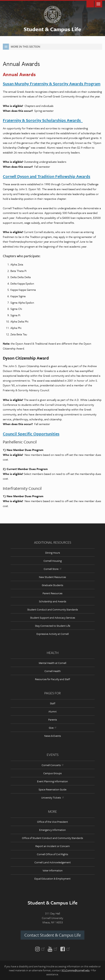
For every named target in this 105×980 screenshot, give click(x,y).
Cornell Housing (53, 561)
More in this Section (21, 47)
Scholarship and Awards (53, 601)
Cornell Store (52, 569)
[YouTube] (52, 949)
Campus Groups (52, 773)
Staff (53, 703)
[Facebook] (64, 949)
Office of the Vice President (52, 822)
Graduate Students (52, 585)
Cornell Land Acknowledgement (53, 862)
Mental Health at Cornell (52, 663)
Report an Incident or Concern (53, 846)
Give (52, 728)
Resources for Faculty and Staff (52, 679)
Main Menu (98, 4)
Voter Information (53, 870)
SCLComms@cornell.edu (77, 970)
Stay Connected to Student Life (53, 626)
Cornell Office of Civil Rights (52, 854)
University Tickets (52, 798)
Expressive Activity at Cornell (53, 634)
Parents (53, 720)
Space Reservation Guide (52, 789)
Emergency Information (52, 830)
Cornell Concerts (52, 765)
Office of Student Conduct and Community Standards (52, 838)
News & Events (53, 736)
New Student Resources (52, 577)
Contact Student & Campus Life (53, 935)
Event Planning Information (52, 781)
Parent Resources (52, 593)
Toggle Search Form (90, 4)
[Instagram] (41, 949)
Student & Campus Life (52, 29)
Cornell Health (53, 671)
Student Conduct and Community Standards (53, 609)
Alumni (52, 711)
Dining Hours (53, 553)
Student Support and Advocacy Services (53, 618)
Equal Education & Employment (52, 879)
